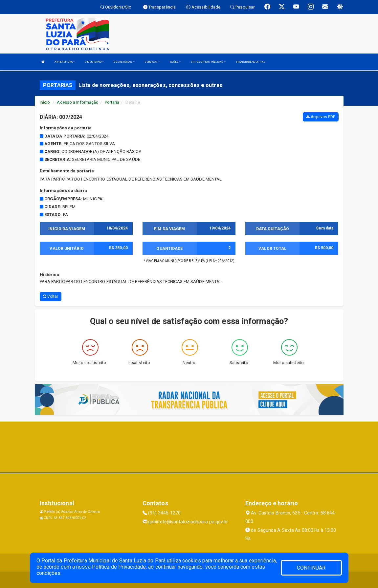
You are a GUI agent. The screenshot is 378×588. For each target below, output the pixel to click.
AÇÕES (176, 62)
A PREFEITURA (65, 62)
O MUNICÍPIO (94, 62)
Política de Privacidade (119, 567)
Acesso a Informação (78, 102)
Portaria (112, 102)
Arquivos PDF (321, 117)
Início (45, 102)
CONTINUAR (311, 568)
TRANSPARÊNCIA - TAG (251, 62)
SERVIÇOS (152, 62)
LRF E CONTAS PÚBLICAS (208, 62)
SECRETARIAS (124, 62)
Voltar (51, 296)
